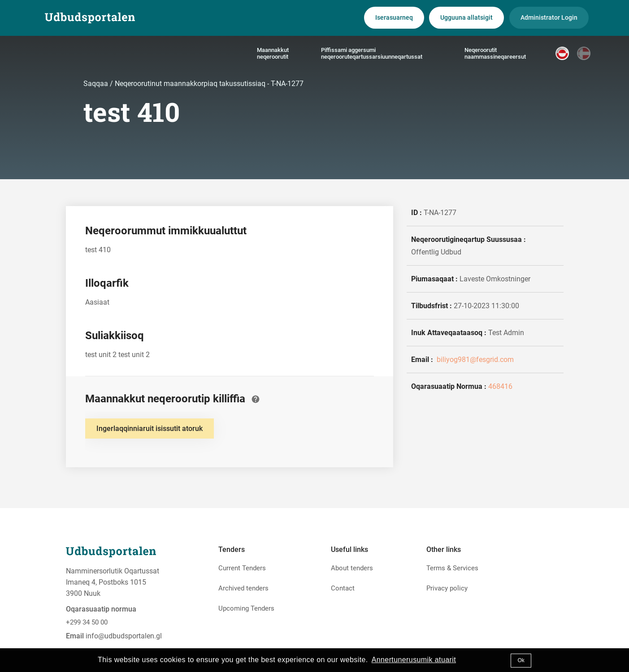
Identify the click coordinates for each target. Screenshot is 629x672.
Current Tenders (242, 568)
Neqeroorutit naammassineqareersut (495, 53)
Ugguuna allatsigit (466, 17)
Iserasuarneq (394, 17)
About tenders (352, 568)
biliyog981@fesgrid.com (474, 360)
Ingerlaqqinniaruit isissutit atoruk (150, 429)
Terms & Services (452, 568)
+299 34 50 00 (87, 622)
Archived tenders (243, 588)
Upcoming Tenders (246, 608)
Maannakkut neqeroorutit (273, 53)
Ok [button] (521, 660)
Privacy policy (447, 588)
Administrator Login (549, 17)
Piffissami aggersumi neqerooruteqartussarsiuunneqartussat (372, 53)
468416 (500, 386)
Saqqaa (97, 84)
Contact (343, 588)
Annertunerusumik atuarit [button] (414, 660)
